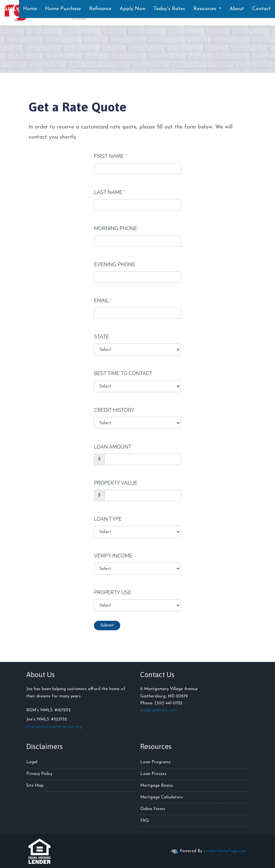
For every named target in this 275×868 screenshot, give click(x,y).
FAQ (145, 821)
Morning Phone (116, 228)
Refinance (100, 9)
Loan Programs (155, 762)
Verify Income (113, 556)
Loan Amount (113, 447)
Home (30, 9)
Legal (32, 762)
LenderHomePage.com (225, 851)
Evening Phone (115, 264)
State (102, 337)
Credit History (114, 410)
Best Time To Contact (123, 373)
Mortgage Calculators (162, 797)
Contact (262, 9)
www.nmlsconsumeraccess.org (54, 727)
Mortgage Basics (157, 786)
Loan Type (108, 519)
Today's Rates (169, 9)
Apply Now (133, 9)
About (237, 9)
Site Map (35, 786)
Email (103, 301)
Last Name (110, 192)
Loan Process (153, 774)
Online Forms (153, 809)
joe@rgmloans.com (159, 710)
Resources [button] (206, 9)
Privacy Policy (39, 774)
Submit (107, 625)
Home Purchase (63, 9)
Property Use (113, 592)
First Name (110, 156)
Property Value (116, 483)
